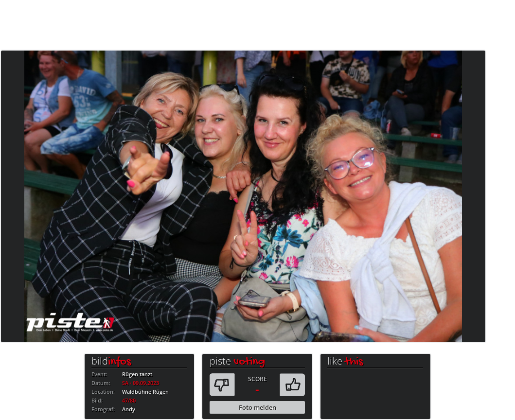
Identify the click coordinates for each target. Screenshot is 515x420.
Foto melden (257, 407)
